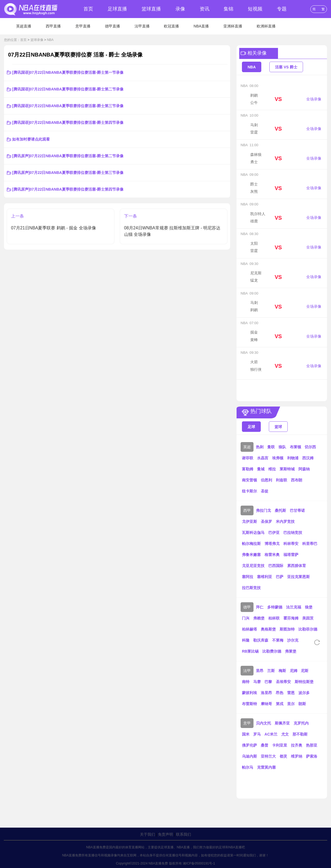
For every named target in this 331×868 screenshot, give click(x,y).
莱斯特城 (287, 469)
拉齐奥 (297, 745)
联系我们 (184, 834)
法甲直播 (142, 26)
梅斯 (282, 671)
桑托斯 (280, 510)
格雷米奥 (272, 555)
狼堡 (309, 607)
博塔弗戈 (272, 544)
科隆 (246, 640)
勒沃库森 (261, 640)
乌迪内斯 (249, 756)
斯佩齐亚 (282, 723)
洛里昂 (266, 693)
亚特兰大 (268, 756)
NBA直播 (201, 26)
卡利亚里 (280, 745)
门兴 (246, 618)
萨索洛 (312, 756)
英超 (247, 447)
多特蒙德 (275, 607)
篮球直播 (151, 9)
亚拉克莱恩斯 (298, 577)
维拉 (272, 469)
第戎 (280, 704)
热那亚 (312, 745)
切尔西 (310, 447)
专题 (282, 9)
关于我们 (147, 834)
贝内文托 (263, 723)
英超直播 (24, 26)
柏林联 (274, 618)
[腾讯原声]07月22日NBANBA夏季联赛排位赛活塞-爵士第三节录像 (68, 173)
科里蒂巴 (310, 544)
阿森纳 (304, 469)
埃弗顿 (278, 458)
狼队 (282, 447)
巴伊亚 (274, 533)
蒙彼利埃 (249, 693)
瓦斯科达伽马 (253, 533)
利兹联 (281, 480)
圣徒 (265, 491)
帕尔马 (248, 767)
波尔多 (304, 693)
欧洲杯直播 (266, 26)
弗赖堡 (259, 618)
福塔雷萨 (291, 555)
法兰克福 (294, 607)
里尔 (291, 704)
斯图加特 (287, 629)
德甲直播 (112, 26)
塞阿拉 (248, 577)
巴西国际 (276, 566)
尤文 (285, 734)
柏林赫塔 (249, 629)
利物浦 (293, 458)
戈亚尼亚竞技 (253, 566)
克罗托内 (301, 723)
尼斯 (305, 671)
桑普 (265, 745)
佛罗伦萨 (249, 745)
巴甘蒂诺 (297, 510)
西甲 (247, 510)
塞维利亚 (265, 577)
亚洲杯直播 (233, 26)
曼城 (261, 469)
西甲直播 (53, 26)
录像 (180, 9)
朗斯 (302, 704)
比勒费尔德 (272, 651)
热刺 (260, 447)
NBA (50, 40)
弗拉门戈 (263, 510)
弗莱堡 (291, 651)
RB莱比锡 (250, 651)
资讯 (205, 9)
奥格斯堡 (268, 629)
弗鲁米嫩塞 (251, 555)
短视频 (255, 9)
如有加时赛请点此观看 (31, 139)
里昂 (260, 671)
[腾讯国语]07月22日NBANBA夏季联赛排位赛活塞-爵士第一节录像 (68, 72)
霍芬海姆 (291, 618)
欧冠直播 (171, 26)
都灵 (283, 756)
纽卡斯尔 (249, 491)
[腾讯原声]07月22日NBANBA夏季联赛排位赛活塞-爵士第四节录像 (68, 189)
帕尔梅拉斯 (251, 544)
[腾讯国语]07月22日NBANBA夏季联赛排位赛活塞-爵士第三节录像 (68, 106)
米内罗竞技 (285, 521)
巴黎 (268, 682)
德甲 (247, 607)
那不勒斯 (300, 734)
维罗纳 (297, 756)
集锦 (228, 9)
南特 (246, 682)
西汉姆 (308, 458)
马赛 (257, 682)
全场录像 (314, 99)
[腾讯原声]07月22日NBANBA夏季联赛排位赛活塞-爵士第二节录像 (68, 156)
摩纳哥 (266, 704)
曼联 (271, 447)
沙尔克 (293, 640)
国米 (246, 734)
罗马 (257, 734)
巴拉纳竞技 (293, 533)
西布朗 (297, 480)
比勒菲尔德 (308, 629)
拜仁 (260, 607)
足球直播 (117, 9)
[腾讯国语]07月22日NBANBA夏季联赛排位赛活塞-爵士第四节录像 (68, 122)
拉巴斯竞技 (251, 588)
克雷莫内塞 (266, 767)
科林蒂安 (291, 544)
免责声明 (165, 834)
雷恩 (291, 693)
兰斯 (271, 671)
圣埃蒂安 (283, 682)
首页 (88, 9)
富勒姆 (248, 469)
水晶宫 (263, 458)
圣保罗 (266, 521)
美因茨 (308, 618)
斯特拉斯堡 (304, 682)
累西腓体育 (297, 566)
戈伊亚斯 (249, 521)
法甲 (247, 671)
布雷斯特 (249, 704)
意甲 (247, 723)
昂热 (280, 693)
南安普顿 (249, 480)
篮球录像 (37, 40)
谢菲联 (248, 458)
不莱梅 (278, 640)
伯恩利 (266, 480)
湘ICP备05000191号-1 (199, 863)
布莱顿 (295, 447)
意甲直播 (83, 26)
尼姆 (294, 671)
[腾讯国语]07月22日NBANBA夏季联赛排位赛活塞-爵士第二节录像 (68, 89)
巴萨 (280, 577)
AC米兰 (271, 734)
